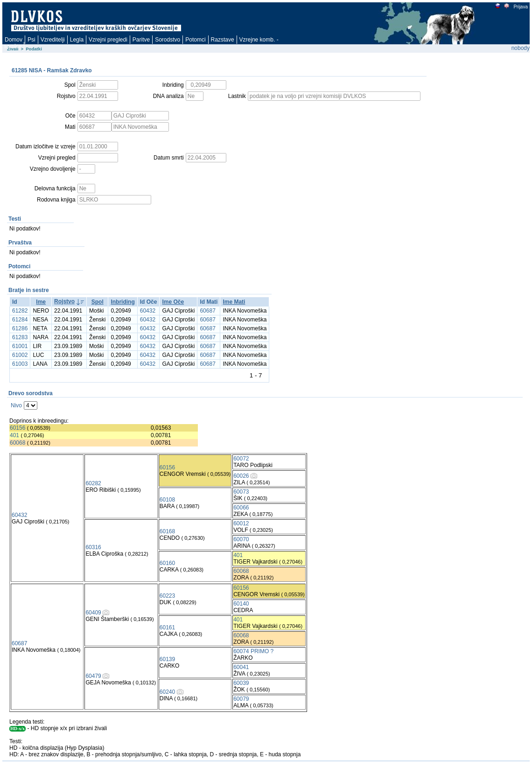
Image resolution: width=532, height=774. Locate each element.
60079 (241, 699)
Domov (14, 40)
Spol (98, 302)
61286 (20, 328)
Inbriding (122, 302)
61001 (20, 346)
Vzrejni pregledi (108, 40)
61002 (20, 355)
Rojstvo (64, 301)
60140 (241, 604)
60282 (93, 483)
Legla (77, 40)
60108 (167, 500)
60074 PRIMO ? (253, 651)
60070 (241, 539)
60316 (93, 547)
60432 (148, 311)
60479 (93, 676)
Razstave (223, 40)
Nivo (16, 405)
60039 (241, 683)
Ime (41, 302)
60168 (167, 531)
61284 (20, 320)
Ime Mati (234, 302)
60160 (167, 563)
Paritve (141, 40)
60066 (241, 508)
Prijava (520, 7)
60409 (93, 613)
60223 (167, 596)
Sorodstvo (168, 40)
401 (14, 435)
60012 (241, 523)
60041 (241, 667)
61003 (20, 364)
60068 (17, 443)
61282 (20, 311)
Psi (31, 40)
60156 (17, 428)
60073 (241, 492)
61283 (20, 337)
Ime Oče (173, 302)
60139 (167, 659)
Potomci (195, 40)
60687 (207, 311)
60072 (241, 459)
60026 (241, 476)
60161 (167, 628)
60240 (167, 692)
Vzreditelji (53, 40)
